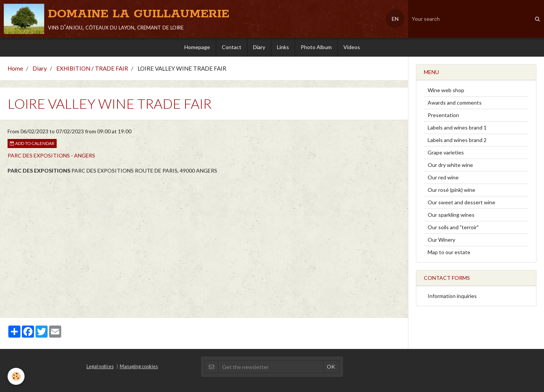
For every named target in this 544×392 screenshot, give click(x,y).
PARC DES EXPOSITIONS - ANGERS (51, 155)
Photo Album (316, 47)
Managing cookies (139, 367)
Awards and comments (455, 103)
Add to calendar (32, 143)
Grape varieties (446, 152)
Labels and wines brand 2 (457, 140)
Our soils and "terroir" (453, 227)
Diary (259, 47)
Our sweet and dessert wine (461, 202)
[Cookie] (16, 376)
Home (15, 68)
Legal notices (100, 367)
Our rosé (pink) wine (451, 190)
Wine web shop (446, 90)
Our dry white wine (450, 165)
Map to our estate (449, 252)
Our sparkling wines (451, 215)
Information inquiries (452, 296)
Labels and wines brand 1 (457, 127)
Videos (352, 47)
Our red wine (443, 177)
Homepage (197, 47)
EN (395, 19)
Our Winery (441, 240)
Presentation (443, 115)
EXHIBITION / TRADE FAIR (92, 68)
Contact (232, 47)
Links (283, 47)
